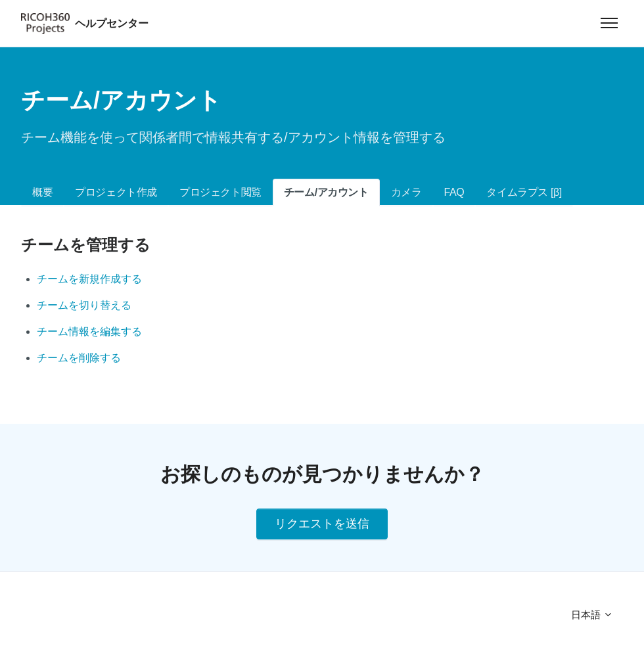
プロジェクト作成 (116, 192)
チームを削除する (79, 358)
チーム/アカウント (326, 192)
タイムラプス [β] (524, 192)
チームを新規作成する (89, 279)
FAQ (454, 192)
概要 (42, 192)
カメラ (406, 192)
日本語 (592, 615)
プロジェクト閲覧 (220, 192)
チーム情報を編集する (89, 331)
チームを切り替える (84, 305)
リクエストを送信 (322, 524)
